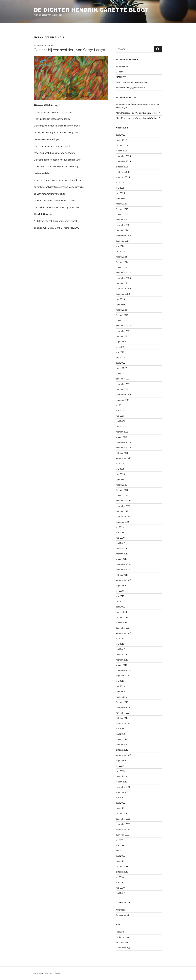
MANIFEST (121, 77)
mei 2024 (120, 251)
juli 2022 (120, 347)
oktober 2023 (122, 283)
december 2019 (123, 501)
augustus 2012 (123, 792)
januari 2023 (122, 320)
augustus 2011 (123, 835)
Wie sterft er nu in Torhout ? (147, 113)
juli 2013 (120, 766)
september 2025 (124, 172)
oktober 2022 (122, 336)
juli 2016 (120, 638)
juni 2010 (120, 882)
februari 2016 (122, 660)
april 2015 (120, 692)
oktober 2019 (122, 511)
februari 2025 (122, 209)
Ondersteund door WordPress (47, 973)
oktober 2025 (122, 167)
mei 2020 (120, 474)
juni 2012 (120, 798)
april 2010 (121, 893)
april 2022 (120, 363)
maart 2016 (121, 654)
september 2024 (124, 236)
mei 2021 (120, 416)
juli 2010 (120, 877)
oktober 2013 (122, 750)
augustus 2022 (123, 342)
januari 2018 (122, 623)
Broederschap (122, 66)
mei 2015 (120, 686)
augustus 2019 (123, 522)
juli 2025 (120, 183)
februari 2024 (122, 262)
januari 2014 (122, 739)
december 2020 (123, 442)
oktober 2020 (122, 453)
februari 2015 (122, 702)
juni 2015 (120, 681)
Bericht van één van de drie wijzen (131, 82)
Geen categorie (123, 915)
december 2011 (123, 819)
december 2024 (123, 220)
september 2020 (124, 458)
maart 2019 (121, 548)
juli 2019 (120, 527)
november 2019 (123, 506)
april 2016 (120, 649)
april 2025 (121, 198)
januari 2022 (122, 373)
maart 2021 (121, 426)
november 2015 (123, 670)
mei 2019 (120, 538)
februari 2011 (122, 866)
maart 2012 (121, 808)
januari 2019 (122, 559)
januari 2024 (122, 267)
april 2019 (120, 543)
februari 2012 (122, 813)
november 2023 (123, 278)
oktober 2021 (122, 389)
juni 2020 (120, 469)
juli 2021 (120, 405)
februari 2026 (122, 145)
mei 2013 (120, 771)
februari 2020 (122, 490)
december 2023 (123, 273)
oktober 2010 (122, 872)
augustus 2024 (123, 241)
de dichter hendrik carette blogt (91, 10)
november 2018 (123, 570)
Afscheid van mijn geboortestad (130, 88)
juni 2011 (120, 845)
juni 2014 (120, 729)
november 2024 (123, 225)
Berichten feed (123, 937)
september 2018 (124, 580)
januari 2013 (122, 782)
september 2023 (124, 288)
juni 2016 (120, 644)
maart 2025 (121, 204)
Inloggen (120, 932)
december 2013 (123, 745)
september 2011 (123, 829)
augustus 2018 (123, 585)
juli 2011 (120, 840)
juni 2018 (120, 596)
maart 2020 (121, 485)
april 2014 (120, 734)
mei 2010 (120, 888)
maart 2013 (121, 776)
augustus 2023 (123, 294)
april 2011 (120, 856)
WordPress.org (123, 948)
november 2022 (123, 331)
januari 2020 (122, 495)
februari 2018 (122, 617)
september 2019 (124, 517)
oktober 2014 (122, 718)
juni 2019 (120, 532)
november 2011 (123, 824)
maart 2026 (121, 140)
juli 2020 (120, 463)
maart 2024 (121, 257)
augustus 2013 (123, 760)
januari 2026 (122, 151)
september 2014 (124, 723)
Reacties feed (122, 942)
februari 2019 (122, 554)
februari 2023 (122, 315)
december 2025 (123, 156)
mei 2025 (120, 193)
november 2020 (123, 448)
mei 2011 (120, 851)
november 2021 (123, 384)
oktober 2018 (122, 575)
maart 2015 (121, 697)
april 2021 (120, 421)
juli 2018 (120, 591)
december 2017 (123, 628)
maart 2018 (121, 612)
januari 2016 (122, 665)
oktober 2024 (122, 230)
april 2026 (121, 135)
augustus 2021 (123, 400)
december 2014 (123, 707)
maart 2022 (121, 368)
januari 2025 (122, 214)
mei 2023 (120, 299)
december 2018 (123, 564)
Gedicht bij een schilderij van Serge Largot (70, 50)
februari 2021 (122, 432)
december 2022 (123, 326)
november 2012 (123, 787)
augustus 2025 (123, 177)
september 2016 (124, 633)
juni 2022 (120, 352)
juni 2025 (120, 188)
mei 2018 (120, 601)
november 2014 (123, 713)
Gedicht (120, 72)
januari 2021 (122, 437)
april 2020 (121, 480)
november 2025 (123, 161)
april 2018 (120, 607)
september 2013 (124, 755)
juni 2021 (120, 410)
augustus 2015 (123, 676)
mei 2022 (120, 358)
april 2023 (121, 305)
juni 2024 (120, 246)
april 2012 (120, 803)
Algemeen (121, 910)
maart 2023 (121, 310)
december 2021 (123, 379)
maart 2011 (121, 861)
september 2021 (123, 395)
